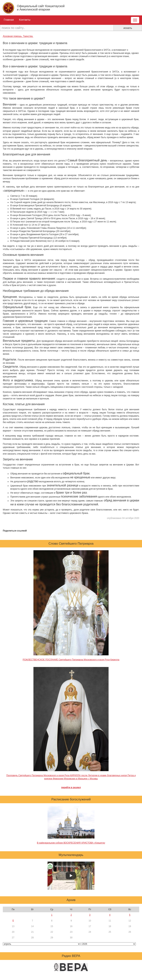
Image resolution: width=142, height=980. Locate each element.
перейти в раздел (71, 787)
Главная (9, 20)
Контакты (25, 20)
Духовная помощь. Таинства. (18, 36)
